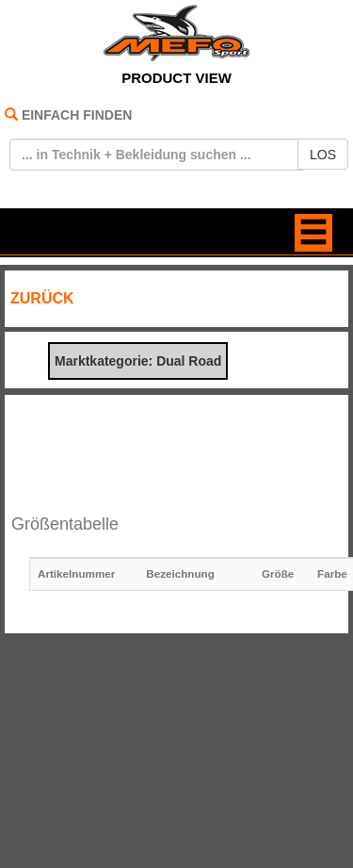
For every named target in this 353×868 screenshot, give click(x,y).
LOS (323, 155)
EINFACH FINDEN (77, 115)
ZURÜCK (42, 298)
